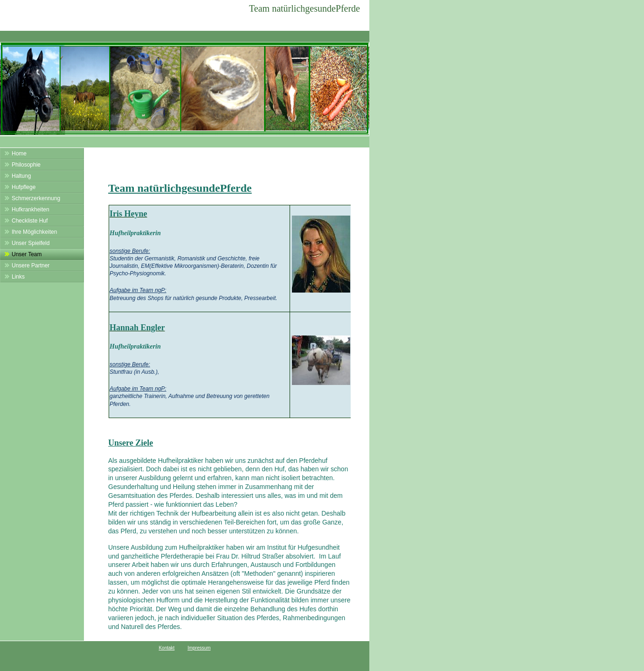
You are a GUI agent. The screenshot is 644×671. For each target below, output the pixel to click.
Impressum (199, 648)
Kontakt (166, 648)
